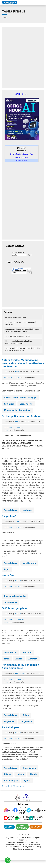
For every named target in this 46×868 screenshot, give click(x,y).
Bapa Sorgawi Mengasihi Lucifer (17, 336)
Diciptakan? (9, 516)
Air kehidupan (11, 780)
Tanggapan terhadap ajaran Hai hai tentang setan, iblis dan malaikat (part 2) (22, 330)
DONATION (36, 827)
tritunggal (9, 404)
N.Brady (18, 580)
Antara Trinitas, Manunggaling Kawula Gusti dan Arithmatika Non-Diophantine (23, 363)
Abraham (33, 659)
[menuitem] (4, 17)
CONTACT (9, 827)
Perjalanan (9, 721)
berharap (27, 510)
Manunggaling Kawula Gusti (18, 410)
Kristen (20, 774)
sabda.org (29, 849)
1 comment (19, 427)
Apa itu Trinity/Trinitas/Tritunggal (20, 398)
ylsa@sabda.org (33, 847)
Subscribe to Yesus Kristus (14, 786)
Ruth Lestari (19, 673)
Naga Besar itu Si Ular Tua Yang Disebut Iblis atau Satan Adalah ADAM (22, 349)
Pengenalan (26, 721)
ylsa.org (21, 849)
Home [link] (4, 17)
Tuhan (26, 715)
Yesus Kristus (26, 404)
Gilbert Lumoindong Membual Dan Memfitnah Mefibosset (19, 342)
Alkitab (19, 659)
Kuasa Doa (8, 575)
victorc (17, 372)
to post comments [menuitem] (24, 378)
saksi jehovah (29, 563)
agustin (18, 421)
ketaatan (27, 653)
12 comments (20, 619)
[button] (43, 3)
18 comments (20, 679)
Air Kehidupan (10, 727)
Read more (8, 378)
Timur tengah (29, 768)
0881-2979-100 (14, 847)
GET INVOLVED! (22, 827)
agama (27, 780)
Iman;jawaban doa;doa (15, 596)
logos (7, 569)
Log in (17, 378)
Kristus (8, 774)
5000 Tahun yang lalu (14, 608)
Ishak (7, 659)
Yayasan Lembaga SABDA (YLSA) (19, 838)
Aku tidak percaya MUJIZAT (15, 317)
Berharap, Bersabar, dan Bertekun (22, 416)
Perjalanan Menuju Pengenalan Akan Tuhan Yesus (20, 666)
